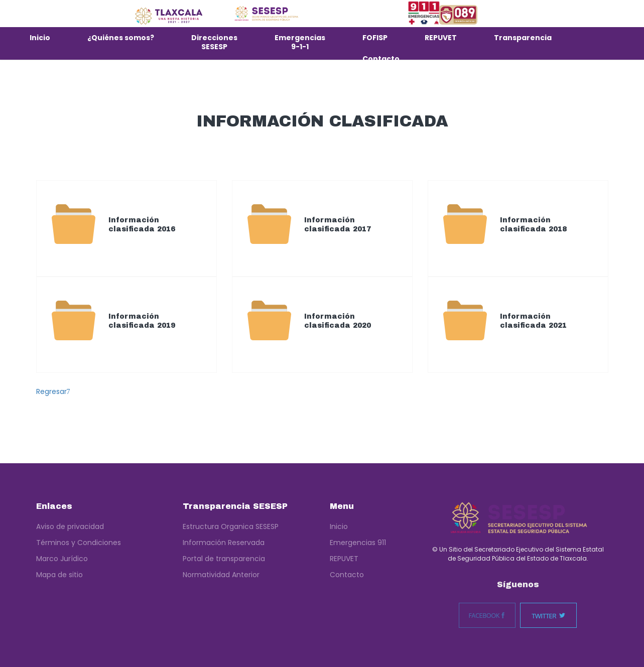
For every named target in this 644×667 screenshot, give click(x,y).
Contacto (381, 59)
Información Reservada (224, 543)
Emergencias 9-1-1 (300, 42)
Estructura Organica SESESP (231, 526)
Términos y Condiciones (79, 543)
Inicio (40, 38)
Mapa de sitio (59, 575)
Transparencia (523, 38)
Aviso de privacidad (70, 526)
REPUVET (441, 38)
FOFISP (375, 38)
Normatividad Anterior (221, 575)
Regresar (53, 391)
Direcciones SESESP (214, 42)
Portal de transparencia (224, 559)
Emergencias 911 (358, 543)
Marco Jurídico (62, 559)
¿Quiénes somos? (121, 38)
